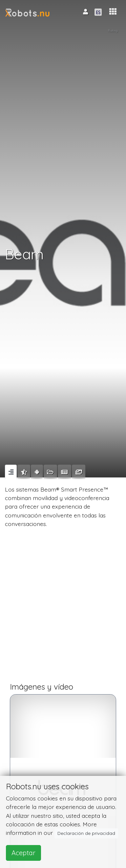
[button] (113, 12)
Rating (113, 31)
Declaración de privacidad (86, 833)
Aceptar (23, 853)
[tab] (11, 472)
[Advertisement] (63, 608)
